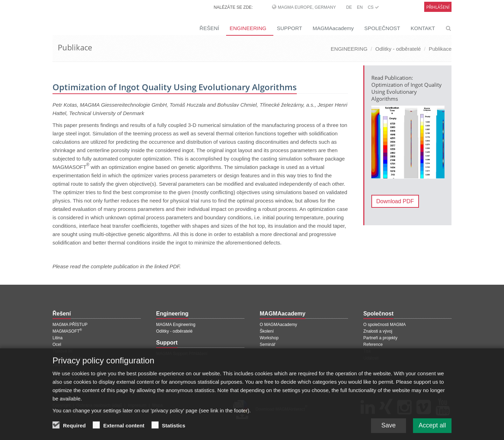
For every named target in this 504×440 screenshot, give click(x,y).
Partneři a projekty (380, 338)
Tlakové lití (62, 351)
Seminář (268, 345)
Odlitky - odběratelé (398, 49)
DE (349, 7)
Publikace (440, 49)
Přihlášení (438, 7)
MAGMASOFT (67, 331)
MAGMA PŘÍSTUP (70, 325)
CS (373, 7)
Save (388, 431)
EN (360, 7)
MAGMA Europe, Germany (307, 7)
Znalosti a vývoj (378, 331)
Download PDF (395, 201)
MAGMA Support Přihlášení (182, 354)
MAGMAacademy (333, 28)
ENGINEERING (248, 28)
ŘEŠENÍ (209, 28)
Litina (58, 338)
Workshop (269, 338)
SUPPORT (289, 28)
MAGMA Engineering (176, 325)
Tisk (367, 351)
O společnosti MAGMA (384, 325)
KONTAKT (423, 28)
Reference (373, 345)
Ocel (57, 345)
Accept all (432, 431)
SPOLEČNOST (382, 28)
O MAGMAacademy (278, 325)
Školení (267, 331)
